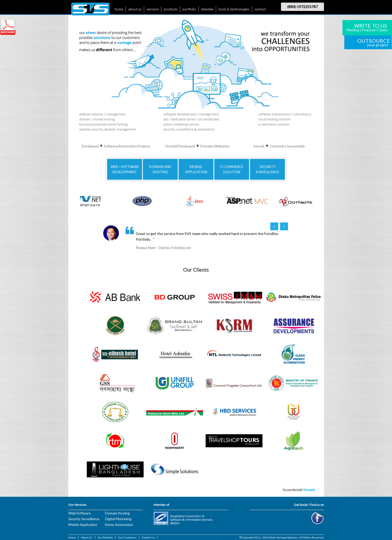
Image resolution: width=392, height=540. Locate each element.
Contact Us (148, 537)
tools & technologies (234, 9)
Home (72, 537)
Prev (274, 226)
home (119, 9)
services (153, 9)
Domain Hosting (117, 513)
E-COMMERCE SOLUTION (232, 169)
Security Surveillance (84, 519)
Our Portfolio (105, 537)
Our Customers (127, 537)
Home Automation (119, 525)
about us (135, 9)
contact (260, 9)
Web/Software (79, 513)
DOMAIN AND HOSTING (160, 169)
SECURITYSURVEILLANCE (267, 169)
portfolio (189, 9)
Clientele (309, 490)
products (171, 9)
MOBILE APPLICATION (196, 169)
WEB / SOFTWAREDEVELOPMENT (125, 169)
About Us (87, 537)
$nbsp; (90, 10)
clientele (207, 9)
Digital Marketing (118, 519)
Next (284, 226)
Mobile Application (83, 525)
